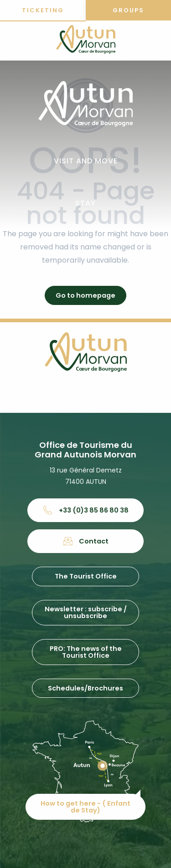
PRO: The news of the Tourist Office (86, 652)
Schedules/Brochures (85, 688)
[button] (86, 161)
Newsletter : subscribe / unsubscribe (86, 612)
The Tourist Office (86, 576)
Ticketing (43, 10)
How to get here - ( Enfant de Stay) (85, 807)
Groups (128, 10)
